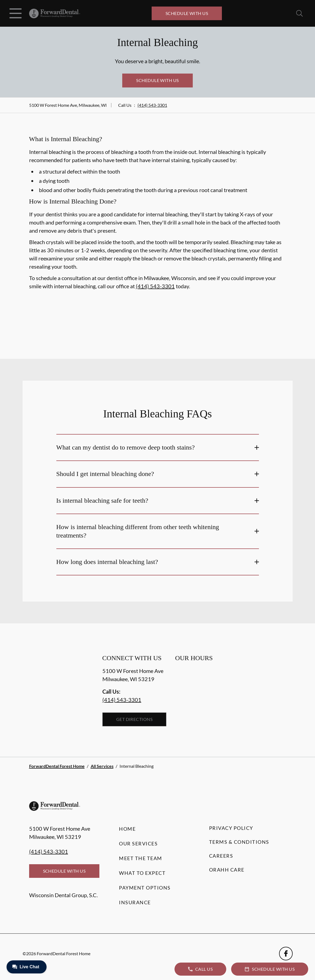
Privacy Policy (231, 828)
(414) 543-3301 (152, 105)
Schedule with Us (187, 13)
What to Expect (142, 873)
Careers (221, 856)
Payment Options (145, 888)
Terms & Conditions (239, 842)
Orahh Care (227, 870)
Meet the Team (141, 858)
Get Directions (134, 719)
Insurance (135, 902)
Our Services (138, 844)
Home (127, 829)
